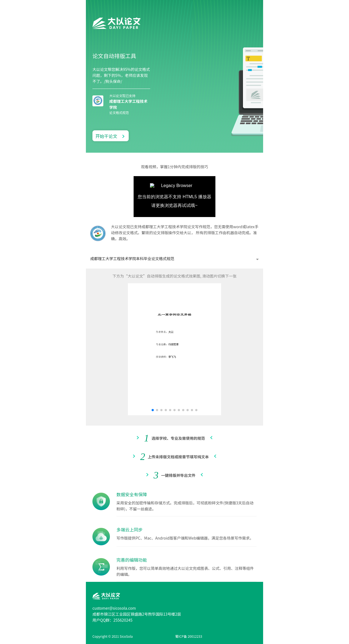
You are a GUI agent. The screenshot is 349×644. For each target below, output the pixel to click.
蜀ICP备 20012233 (189, 636)
